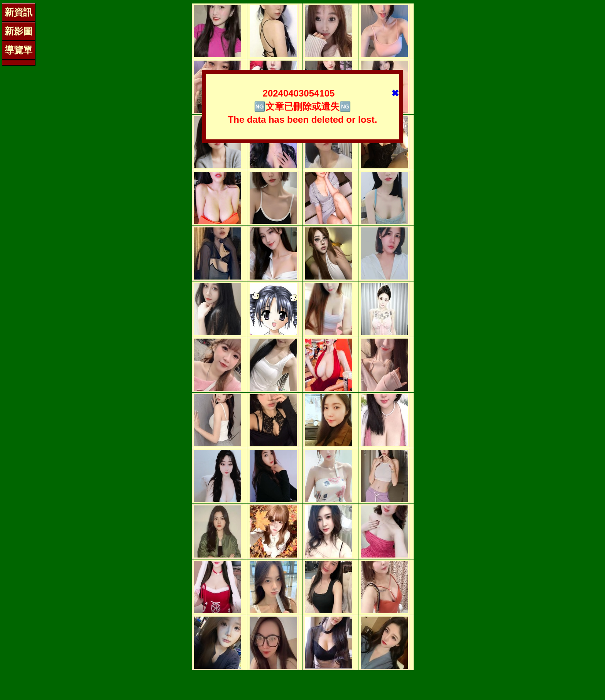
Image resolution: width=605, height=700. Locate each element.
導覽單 (19, 50)
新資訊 (19, 12)
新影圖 (19, 31)
